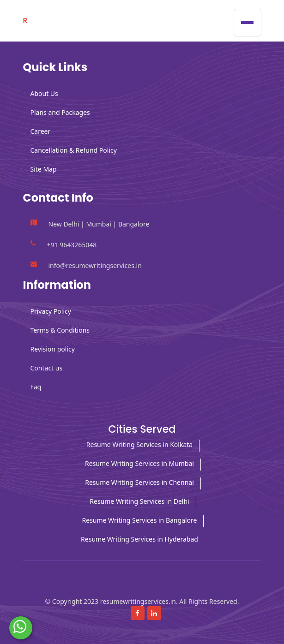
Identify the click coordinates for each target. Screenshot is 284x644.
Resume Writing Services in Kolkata (139, 444)
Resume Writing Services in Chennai (139, 482)
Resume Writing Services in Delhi (139, 501)
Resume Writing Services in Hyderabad (139, 539)
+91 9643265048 (72, 245)
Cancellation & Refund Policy (74, 150)
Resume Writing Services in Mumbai (139, 463)
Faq (36, 387)
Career (41, 131)
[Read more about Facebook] (138, 613)
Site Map (44, 169)
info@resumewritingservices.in (95, 265)
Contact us (47, 368)
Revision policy (53, 349)
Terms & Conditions (60, 330)
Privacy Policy (51, 311)
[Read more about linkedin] (154, 613)
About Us (44, 93)
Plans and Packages (60, 112)
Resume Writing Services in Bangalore (140, 520)
